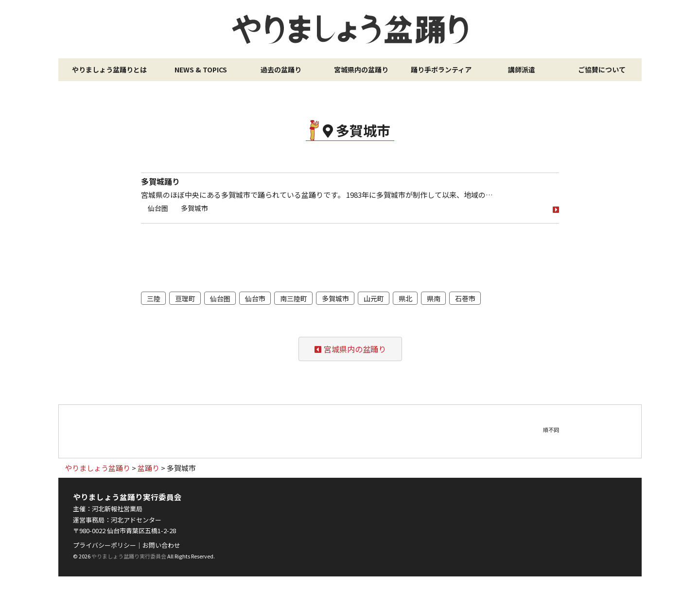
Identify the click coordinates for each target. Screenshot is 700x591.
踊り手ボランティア (441, 70)
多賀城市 (194, 208)
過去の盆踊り (281, 70)
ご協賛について (602, 70)
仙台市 (255, 298)
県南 (434, 298)
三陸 (154, 298)
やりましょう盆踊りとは (109, 70)
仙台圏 (158, 208)
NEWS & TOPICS (201, 70)
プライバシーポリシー (105, 545)
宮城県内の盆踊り (361, 70)
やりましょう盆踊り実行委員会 (129, 556)
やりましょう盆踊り (350, 29)
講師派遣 (522, 70)
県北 (405, 298)
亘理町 (185, 298)
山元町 (374, 298)
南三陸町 (294, 298)
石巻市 (465, 298)
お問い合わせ (161, 545)
